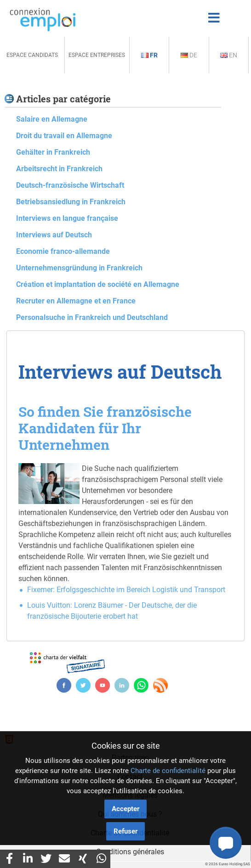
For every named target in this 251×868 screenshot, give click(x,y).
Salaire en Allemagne (52, 119)
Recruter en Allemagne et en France (76, 301)
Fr (149, 55)
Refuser (125, 831)
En (229, 55)
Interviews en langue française (67, 218)
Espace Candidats (32, 55)
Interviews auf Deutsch (54, 235)
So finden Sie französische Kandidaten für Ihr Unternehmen (105, 428)
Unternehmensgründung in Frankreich (79, 268)
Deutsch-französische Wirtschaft (70, 185)
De (189, 55)
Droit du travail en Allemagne (64, 136)
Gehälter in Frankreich (53, 152)
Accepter (125, 809)
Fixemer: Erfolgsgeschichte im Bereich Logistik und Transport (126, 590)
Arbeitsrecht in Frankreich (59, 169)
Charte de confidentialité (168, 771)
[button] (226, 843)
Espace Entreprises (97, 55)
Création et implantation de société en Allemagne (98, 284)
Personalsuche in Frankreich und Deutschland (92, 317)
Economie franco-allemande (63, 251)
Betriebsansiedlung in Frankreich (71, 202)
